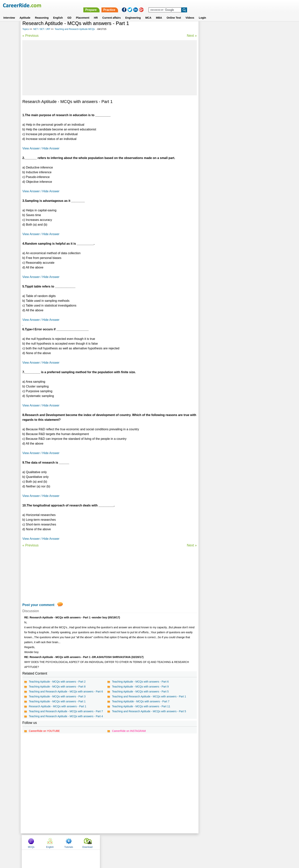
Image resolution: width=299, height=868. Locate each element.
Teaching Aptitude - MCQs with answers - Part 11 (141, 706)
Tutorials (246, 29)
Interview (9, 13)
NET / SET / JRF (42, 29)
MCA (148, 13)
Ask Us (163, 842)
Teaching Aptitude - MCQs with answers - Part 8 (57, 687)
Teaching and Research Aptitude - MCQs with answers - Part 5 (149, 711)
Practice (218, 5)
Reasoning (42, 13)
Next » (191, 36)
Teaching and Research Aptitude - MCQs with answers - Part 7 (66, 711)
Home (102, 842)
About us (115, 842)
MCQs (208, 29)
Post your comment (38, 605)
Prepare (200, 5)
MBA (159, 13)
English (58, 13)
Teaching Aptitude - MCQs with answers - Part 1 (57, 701)
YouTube (176, 842)
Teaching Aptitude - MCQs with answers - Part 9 (140, 687)
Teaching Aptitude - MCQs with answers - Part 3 (57, 696)
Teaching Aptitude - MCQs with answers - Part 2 (57, 682)
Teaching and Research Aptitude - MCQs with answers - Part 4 (66, 716)
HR (96, 13)
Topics (26, 29)
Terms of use (148, 842)
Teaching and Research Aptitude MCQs (75, 29)
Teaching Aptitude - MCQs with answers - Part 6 (140, 682)
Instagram (191, 842)
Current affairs (112, 13)
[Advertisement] (109, 68)
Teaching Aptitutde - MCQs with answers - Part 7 (140, 701)
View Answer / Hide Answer (41, 148)
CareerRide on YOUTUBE (44, 731)
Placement (83, 13)
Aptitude (25, 13)
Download (265, 29)
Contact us (130, 842)
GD (69, 13)
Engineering (133, 13)
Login (203, 13)
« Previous (30, 36)
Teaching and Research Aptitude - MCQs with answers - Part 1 (149, 696)
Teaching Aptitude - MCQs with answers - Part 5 (140, 692)
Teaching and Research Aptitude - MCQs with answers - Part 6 (66, 692)
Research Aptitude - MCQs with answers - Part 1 (57, 706)
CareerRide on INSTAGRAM (129, 731)
